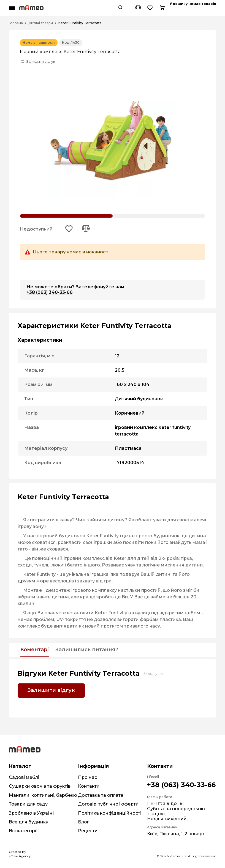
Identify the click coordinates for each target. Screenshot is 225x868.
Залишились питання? (87, 650)
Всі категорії (23, 831)
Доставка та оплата (101, 795)
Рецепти (88, 831)
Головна (16, 23)
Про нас (87, 777)
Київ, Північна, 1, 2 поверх (176, 834)
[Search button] (170, 8)
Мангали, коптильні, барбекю (43, 795)
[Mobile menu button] (12, 8)
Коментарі (35, 650)
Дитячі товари (41, 23)
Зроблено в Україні (31, 813)
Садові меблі (24, 777)
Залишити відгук (41, 62)
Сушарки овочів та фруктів (40, 786)
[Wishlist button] (199, 8)
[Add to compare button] (86, 229)
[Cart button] (212, 8)
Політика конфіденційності (110, 813)
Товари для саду (28, 804)
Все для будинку (29, 822)
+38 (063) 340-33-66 (50, 292)
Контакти (89, 786)
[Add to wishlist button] (69, 229)
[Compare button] (187, 8)
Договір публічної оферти (108, 804)
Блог (83, 822)
